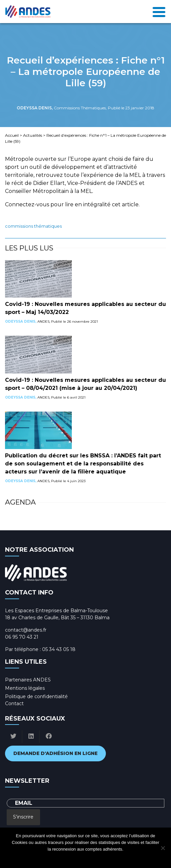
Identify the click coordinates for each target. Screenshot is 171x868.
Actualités (33, 135)
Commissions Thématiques (33, 226)
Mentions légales (25, 688)
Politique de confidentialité (36, 696)
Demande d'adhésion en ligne (55, 753)
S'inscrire (23, 817)
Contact (14, 703)
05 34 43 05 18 (59, 649)
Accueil (12, 135)
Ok (59, 858)
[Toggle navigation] (159, 12)
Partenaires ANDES (28, 680)
